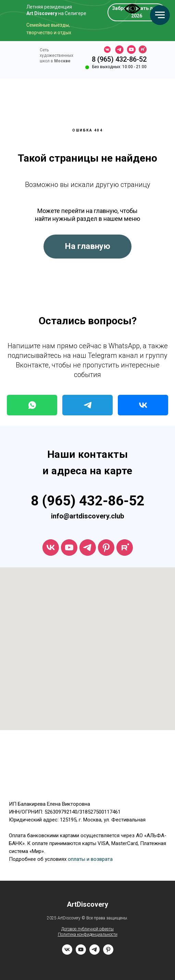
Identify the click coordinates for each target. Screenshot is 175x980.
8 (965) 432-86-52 (119, 59)
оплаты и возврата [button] (90, 859)
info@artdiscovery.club (87, 516)
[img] (24, 58)
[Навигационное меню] (160, 15)
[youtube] (69, 548)
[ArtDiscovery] (106, 548)
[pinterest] (108, 953)
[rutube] (125, 548)
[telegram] (88, 548)
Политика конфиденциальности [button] (88, 934)
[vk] (51, 548)
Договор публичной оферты (87, 929)
